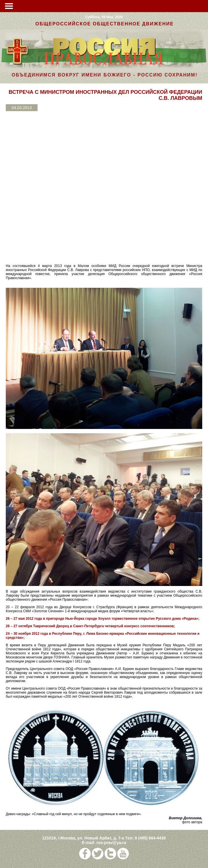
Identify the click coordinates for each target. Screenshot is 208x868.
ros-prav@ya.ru (111, 843)
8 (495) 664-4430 (150, 838)
